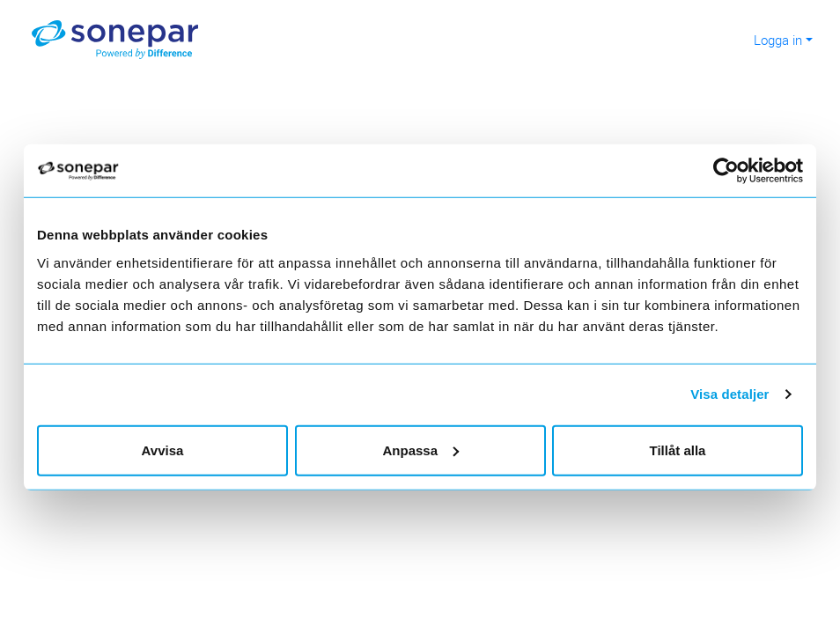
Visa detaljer (729, 394)
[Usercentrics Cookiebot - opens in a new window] (733, 171)
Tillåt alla (678, 450)
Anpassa (420, 450)
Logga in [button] (778, 40)
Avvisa (163, 450)
